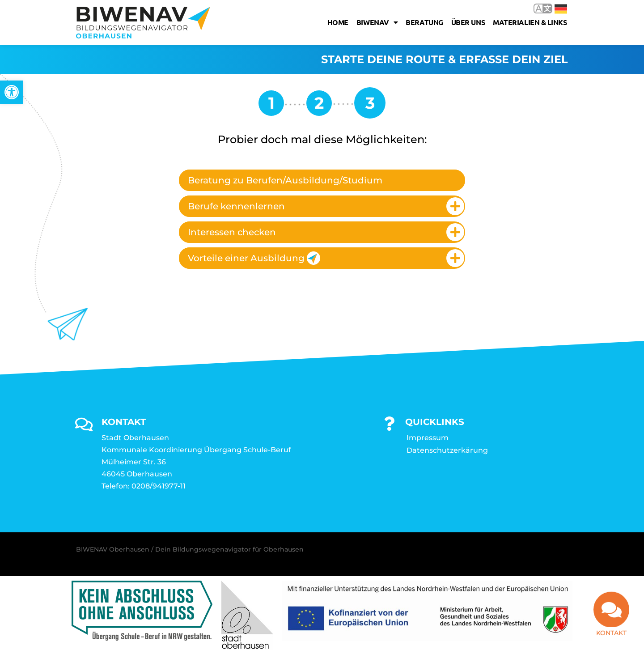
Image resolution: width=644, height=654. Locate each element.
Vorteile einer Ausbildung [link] (254, 258)
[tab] (322, 180)
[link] (12, 92)
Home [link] (338, 22)
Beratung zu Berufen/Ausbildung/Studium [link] (285, 180)
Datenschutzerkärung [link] (447, 450)
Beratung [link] (424, 22)
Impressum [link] (428, 438)
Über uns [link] (468, 22)
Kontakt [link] (611, 637)
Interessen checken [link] (232, 232)
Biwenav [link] (377, 22)
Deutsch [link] (561, 9)
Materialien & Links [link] (530, 22)
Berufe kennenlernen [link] (236, 206)
